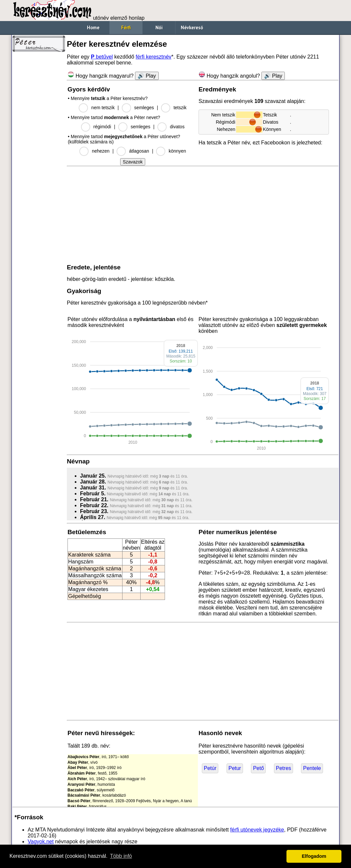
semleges (144, 108)
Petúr (210, 768)
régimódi (102, 127)
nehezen (101, 151)
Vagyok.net (41, 842)
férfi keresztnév (153, 57)
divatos (177, 127)
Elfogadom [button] (314, 856)
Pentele (312, 768)
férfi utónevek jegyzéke (257, 830)
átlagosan (139, 151)
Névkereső (192, 27)
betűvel (102, 57)
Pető (258, 768)
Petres (283, 768)
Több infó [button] (121, 856)
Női (159, 27)
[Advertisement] (39, 155)
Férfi (126, 27)
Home (93, 27)
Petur (235, 768)
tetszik (180, 108)
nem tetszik (103, 108)
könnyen (177, 151)
